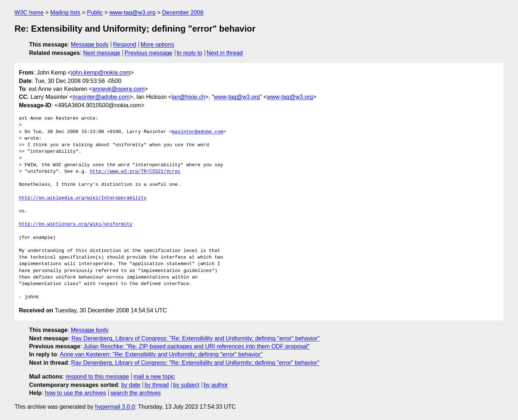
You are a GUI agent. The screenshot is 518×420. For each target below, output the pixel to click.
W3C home (29, 13)
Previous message (149, 53)
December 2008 (183, 13)
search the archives (136, 393)
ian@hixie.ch (188, 97)
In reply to (189, 53)
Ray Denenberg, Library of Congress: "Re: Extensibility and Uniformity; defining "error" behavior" (196, 338)
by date (130, 385)
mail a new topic (154, 377)
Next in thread (225, 53)
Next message (102, 53)
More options (158, 45)
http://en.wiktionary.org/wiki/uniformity (76, 224)
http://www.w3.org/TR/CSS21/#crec (135, 172)
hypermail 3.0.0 (115, 407)
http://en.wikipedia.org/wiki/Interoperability (83, 198)
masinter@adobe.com (101, 97)
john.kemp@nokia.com (101, 73)
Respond (125, 45)
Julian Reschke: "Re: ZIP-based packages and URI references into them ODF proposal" (196, 346)
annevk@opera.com (118, 89)
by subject (186, 385)
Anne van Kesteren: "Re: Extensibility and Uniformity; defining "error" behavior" (161, 354)
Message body (90, 45)
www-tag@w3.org (132, 13)
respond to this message (97, 377)
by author (216, 385)
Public (95, 13)
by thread (157, 385)
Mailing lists (65, 13)
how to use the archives (76, 393)
